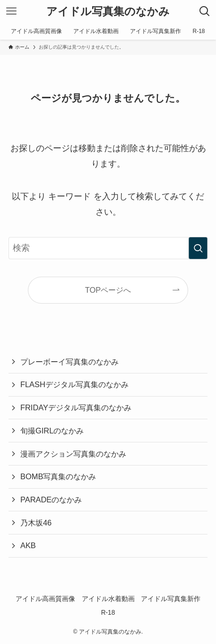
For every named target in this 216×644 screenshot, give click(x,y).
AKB (28, 545)
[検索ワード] (108, 248)
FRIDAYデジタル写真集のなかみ (76, 407)
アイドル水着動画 (108, 599)
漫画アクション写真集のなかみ (73, 454)
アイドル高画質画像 (45, 599)
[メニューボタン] (11, 11)
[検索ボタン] (205, 11)
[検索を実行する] (198, 248)
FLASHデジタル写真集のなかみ (74, 384)
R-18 (108, 613)
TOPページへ (108, 290)
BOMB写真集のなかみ (58, 476)
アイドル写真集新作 (171, 599)
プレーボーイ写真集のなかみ (69, 362)
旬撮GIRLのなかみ (52, 431)
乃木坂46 (36, 523)
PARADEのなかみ (51, 500)
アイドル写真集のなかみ (108, 12)
